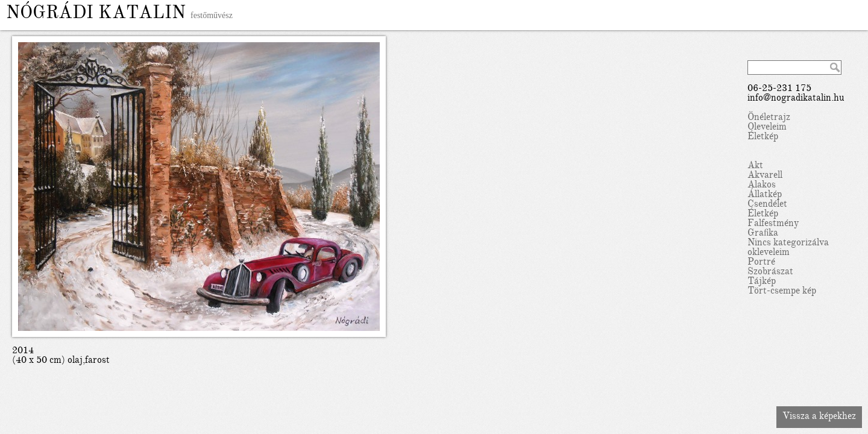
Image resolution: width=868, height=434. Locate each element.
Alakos (762, 186)
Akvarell (765, 176)
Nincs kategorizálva (788, 244)
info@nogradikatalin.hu (796, 99)
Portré (761, 263)
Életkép (763, 137)
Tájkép (762, 282)
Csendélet (767, 205)
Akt (755, 166)
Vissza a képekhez (819, 417)
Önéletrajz (769, 118)
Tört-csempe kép (782, 292)
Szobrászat (770, 272)
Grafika (763, 234)
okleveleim (769, 253)
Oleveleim (767, 128)
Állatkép (765, 195)
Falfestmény (773, 224)
